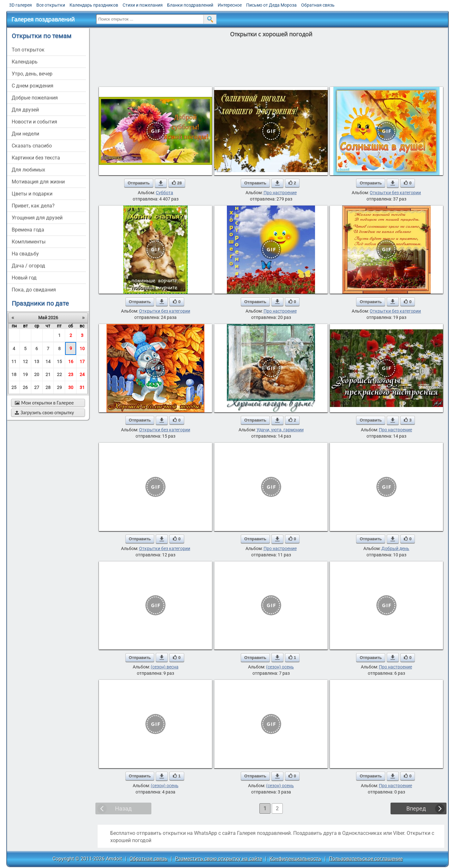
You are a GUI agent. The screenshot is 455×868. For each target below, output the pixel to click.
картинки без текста (36, 158)
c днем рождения (33, 86)
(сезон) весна (165, 667)
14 (48, 362)
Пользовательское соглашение (366, 859)
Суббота (164, 193)
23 (71, 374)
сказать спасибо (32, 146)
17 (82, 362)
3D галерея (21, 5)
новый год (24, 278)
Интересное (230, 5)
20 (37, 374)
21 (48, 374)
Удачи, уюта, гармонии (280, 430)
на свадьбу (25, 254)
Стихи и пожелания (143, 5)
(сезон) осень (280, 667)
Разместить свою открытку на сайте (218, 859)
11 (14, 362)
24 (82, 374)
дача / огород (28, 266)
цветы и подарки (32, 194)
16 (71, 362)
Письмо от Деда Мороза (271, 5)
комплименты (29, 242)
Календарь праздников (94, 5)
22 (59, 374)
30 (71, 387)
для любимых (28, 170)
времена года (28, 230)
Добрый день (395, 548)
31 (82, 387)
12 (25, 362)
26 (25, 387)
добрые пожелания (35, 98)
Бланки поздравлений (190, 5)
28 (48, 387)
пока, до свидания (34, 290)
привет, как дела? (33, 206)
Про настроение (280, 193)
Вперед (416, 808)
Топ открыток (28, 50)
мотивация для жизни (38, 182)
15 (59, 362)
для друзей (25, 110)
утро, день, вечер (32, 74)
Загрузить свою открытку (44, 413)
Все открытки (51, 5)
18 (14, 374)
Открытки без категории (395, 193)
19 (25, 374)
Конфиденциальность (295, 859)
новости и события (34, 122)
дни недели (25, 134)
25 (14, 387)
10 (82, 349)
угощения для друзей (37, 218)
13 (37, 362)
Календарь (25, 62)
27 (37, 387)
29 (59, 387)
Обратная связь (318, 5)
